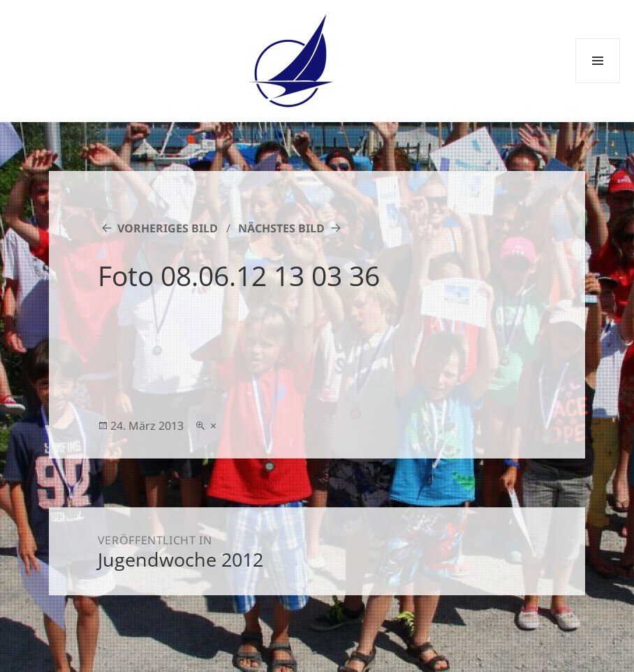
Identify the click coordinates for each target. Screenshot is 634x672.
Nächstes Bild (281, 228)
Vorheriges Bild (168, 228)
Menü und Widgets (598, 83)
